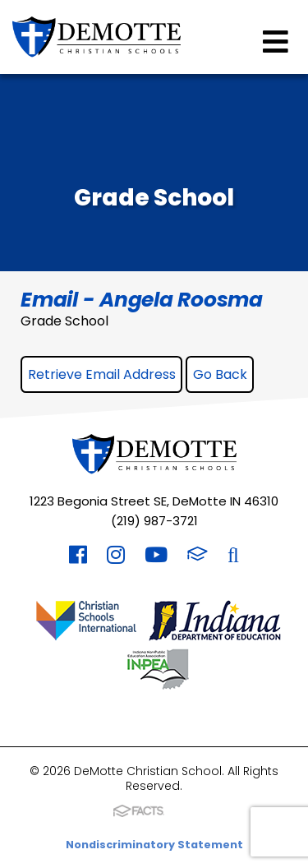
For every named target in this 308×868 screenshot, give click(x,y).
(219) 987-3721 (154, 521)
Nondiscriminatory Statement (154, 845)
